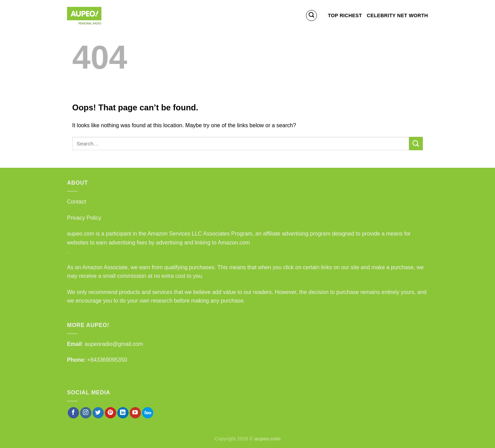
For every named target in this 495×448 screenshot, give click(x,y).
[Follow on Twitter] (98, 413)
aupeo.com (81, 234)
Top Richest (345, 15)
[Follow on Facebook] (73, 413)
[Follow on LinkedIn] (123, 413)
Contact (76, 202)
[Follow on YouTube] (135, 413)
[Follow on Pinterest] (111, 413)
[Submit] (416, 144)
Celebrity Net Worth (397, 15)
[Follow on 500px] (148, 413)
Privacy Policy (84, 218)
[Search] (311, 15)
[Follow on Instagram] (86, 413)
